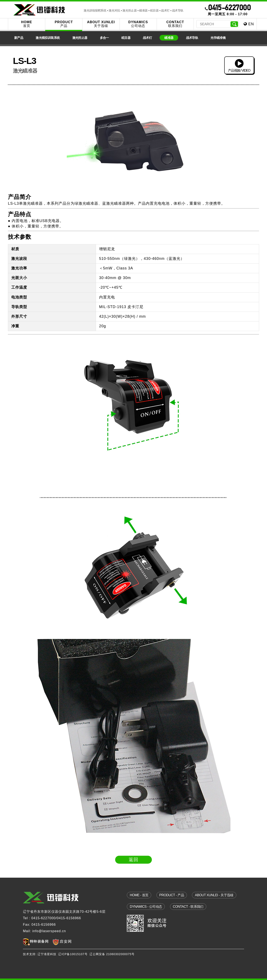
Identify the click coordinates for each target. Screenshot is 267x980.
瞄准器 (169, 38)
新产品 (19, 38)
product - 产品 (172, 895)
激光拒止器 (80, 38)
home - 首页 (139, 895)
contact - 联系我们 (188, 906)
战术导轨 (192, 38)
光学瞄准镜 (218, 38)
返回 (133, 860)
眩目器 (126, 38)
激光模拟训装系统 (48, 38)
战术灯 (147, 38)
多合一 (104, 38)
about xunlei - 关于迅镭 (214, 895)
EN (249, 24)
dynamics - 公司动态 (146, 906)
